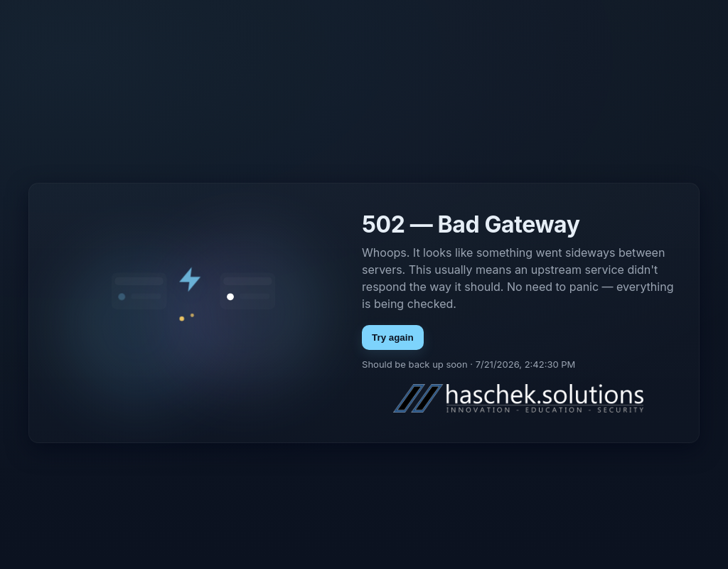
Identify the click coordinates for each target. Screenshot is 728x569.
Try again (393, 337)
